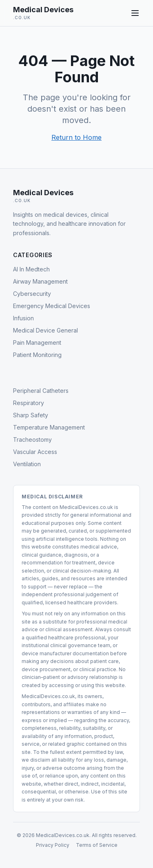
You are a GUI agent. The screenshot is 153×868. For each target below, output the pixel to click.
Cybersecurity (32, 294)
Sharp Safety (31, 415)
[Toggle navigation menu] (135, 13)
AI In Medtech (31, 269)
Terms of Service (97, 845)
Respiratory (29, 403)
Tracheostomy (32, 440)
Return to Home (76, 137)
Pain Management (37, 343)
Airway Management (40, 281)
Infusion (23, 318)
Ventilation (27, 464)
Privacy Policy (53, 845)
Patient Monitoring (37, 355)
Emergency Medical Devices (52, 306)
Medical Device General (45, 330)
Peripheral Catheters (41, 391)
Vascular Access (35, 452)
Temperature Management (49, 427)
